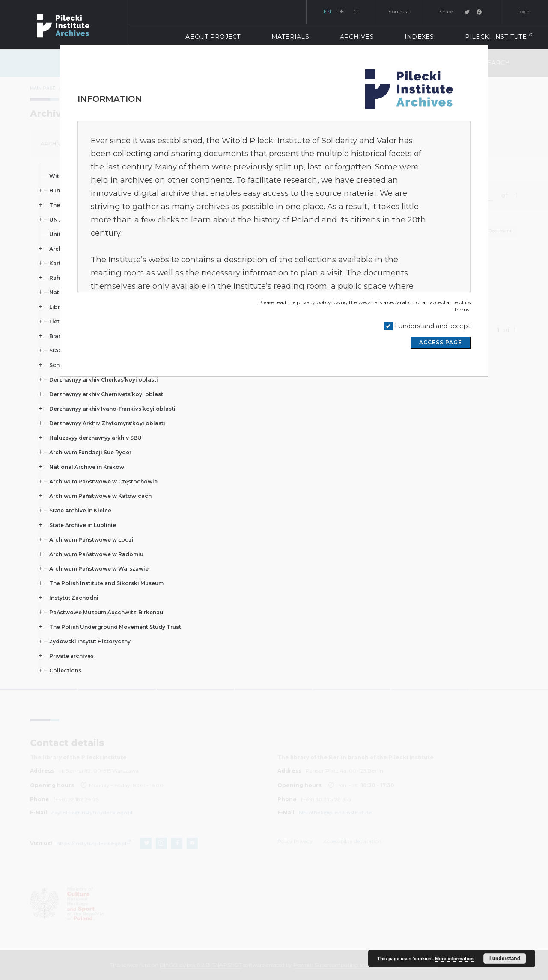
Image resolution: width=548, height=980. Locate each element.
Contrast (399, 12)
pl (356, 12)
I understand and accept (433, 326)
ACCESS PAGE (441, 342)
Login (524, 12)
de (341, 12)
